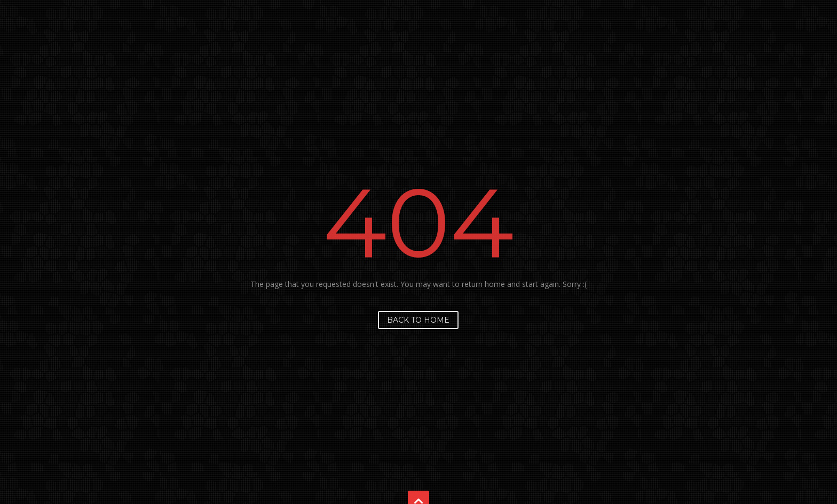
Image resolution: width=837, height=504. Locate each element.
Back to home (418, 320)
